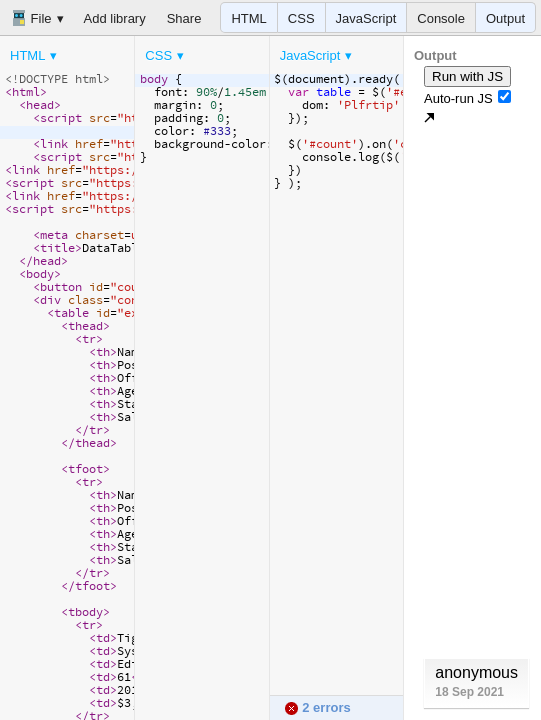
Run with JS (467, 76)
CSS (301, 18)
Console (441, 18)
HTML (248, 18)
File (31, 18)
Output (505, 18)
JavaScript (366, 18)
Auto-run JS (467, 98)
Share (184, 18)
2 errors (317, 707)
